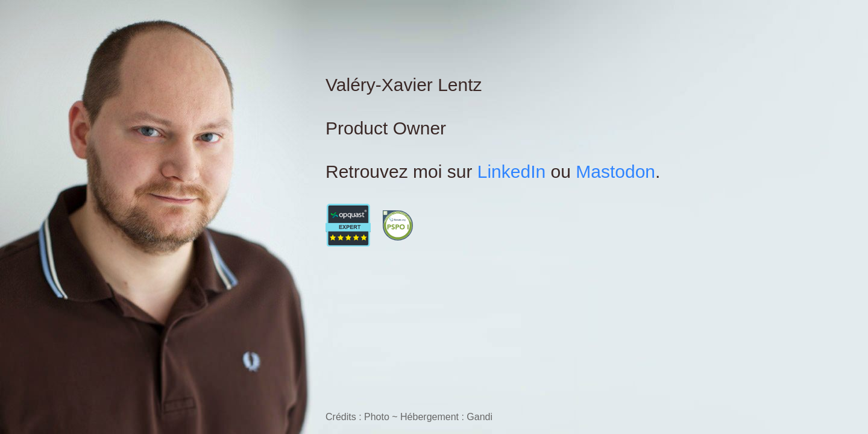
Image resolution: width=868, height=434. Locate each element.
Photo (377, 417)
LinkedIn (511, 171)
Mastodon (615, 171)
